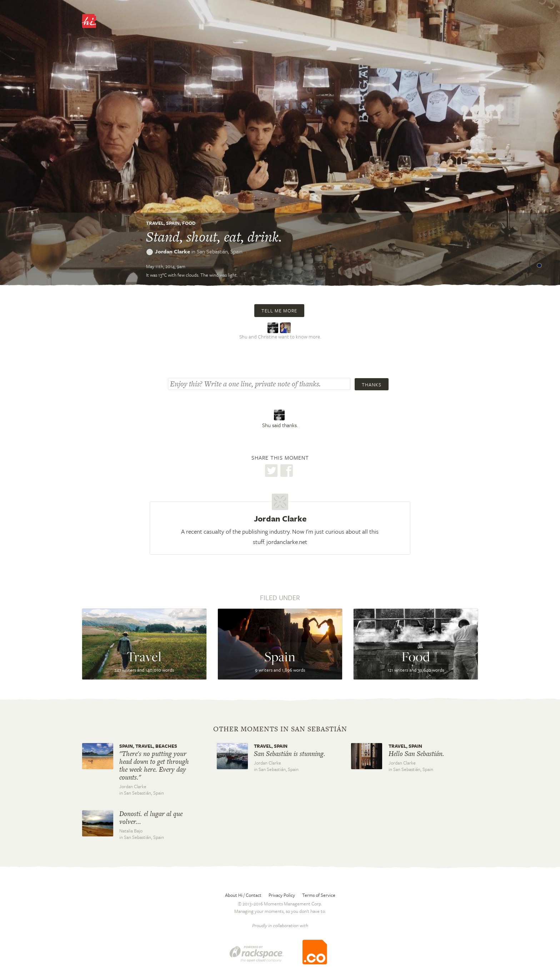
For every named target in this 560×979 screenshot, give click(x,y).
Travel (155, 223)
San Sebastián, (220, 251)
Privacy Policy (282, 895)
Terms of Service (319, 895)
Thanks (372, 385)
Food (189, 223)
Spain (173, 223)
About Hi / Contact (243, 895)
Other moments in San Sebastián (280, 729)
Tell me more (279, 311)
